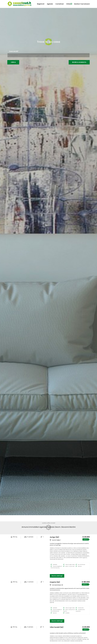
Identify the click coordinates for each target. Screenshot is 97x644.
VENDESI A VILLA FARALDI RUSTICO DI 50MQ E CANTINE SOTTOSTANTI (68, 633)
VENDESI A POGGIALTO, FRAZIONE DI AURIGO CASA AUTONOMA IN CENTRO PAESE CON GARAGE (69, 544)
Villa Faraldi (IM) (57, 627)
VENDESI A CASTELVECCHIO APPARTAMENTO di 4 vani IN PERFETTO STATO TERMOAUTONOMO (70, 589)
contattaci (60, 4)
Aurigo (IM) (54, 537)
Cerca (13, 62)
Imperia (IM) (55, 582)
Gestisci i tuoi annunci (82, 4)
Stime (68, 4)
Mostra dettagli (57, 576)
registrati (41, 4)
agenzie (50, 4)
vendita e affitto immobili (48, 523)
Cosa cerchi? (14, 51)
